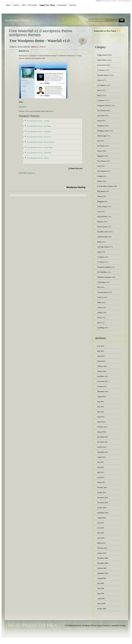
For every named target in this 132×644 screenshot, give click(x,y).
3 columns (101, 100)
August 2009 (102, 578)
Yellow (100, 181)
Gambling (101, 328)
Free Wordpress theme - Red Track (39, 137)
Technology (101, 282)
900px (99, 242)
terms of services (104, 626)
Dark (99, 323)
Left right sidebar (103, 247)
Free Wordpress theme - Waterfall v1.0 (40, 41)
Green (99, 121)
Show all (43, 47)
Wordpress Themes (104, 105)
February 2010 (102, 548)
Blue (99, 90)
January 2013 (102, 371)
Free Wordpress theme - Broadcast (39, 132)
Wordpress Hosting (76, 187)
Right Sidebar (102, 60)
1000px (100, 312)
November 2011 (103, 442)
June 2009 (101, 588)
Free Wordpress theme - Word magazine (41, 142)
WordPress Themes (17, 21)
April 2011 (101, 477)
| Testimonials (61, 5)
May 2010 (101, 533)
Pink (99, 287)
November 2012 (103, 381)
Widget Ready (102, 55)
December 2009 (103, 558)
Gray (99, 166)
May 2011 (101, 472)
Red (99, 141)
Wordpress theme (103, 131)
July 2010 (100, 523)
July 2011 (100, 462)
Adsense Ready (102, 237)
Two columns (102, 171)
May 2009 (101, 593)
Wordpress (101, 126)
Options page (102, 136)
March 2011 (101, 482)
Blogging (100, 201)
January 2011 (102, 492)
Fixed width (101, 65)
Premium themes (103, 75)
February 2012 (102, 427)
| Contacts (16, 5)
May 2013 (101, 351)
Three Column (102, 227)
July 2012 (100, 402)
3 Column (101, 262)
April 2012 (101, 417)
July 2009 (100, 583)
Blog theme (101, 191)
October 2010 (102, 508)
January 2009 (102, 609)
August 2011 (101, 457)
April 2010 (101, 538)
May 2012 (101, 412)
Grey (99, 211)
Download (22, 107)
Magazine (100, 156)
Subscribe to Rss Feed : (105, 31)
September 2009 (103, 573)
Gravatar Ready (102, 292)
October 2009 (102, 568)
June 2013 (101, 346)
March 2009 (101, 604)
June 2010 (101, 528)
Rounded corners (103, 232)
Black (99, 95)
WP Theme (101, 146)
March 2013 (101, 361)
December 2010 (103, 498)
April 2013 (101, 356)
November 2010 (103, 503)
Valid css (100, 297)
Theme (100, 196)
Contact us (31, 173)
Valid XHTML (102, 217)
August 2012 (102, 397)
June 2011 (101, 467)
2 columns (101, 70)
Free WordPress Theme (105, 186)
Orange (100, 176)
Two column (101, 161)
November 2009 (103, 563)
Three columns (102, 206)
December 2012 (103, 376)
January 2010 (102, 553)
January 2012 (102, 432)
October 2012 (102, 386)
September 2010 (103, 513)
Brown (99, 151)
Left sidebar (101, 85)
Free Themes (102, 111)
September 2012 (103, 391)
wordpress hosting (119, 626)
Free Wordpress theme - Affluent (38, 158)
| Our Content (32, 5)
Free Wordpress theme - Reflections (39, 153)
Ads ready (101, 116)
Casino (100, 307)
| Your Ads (72, 5)
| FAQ (23, 5)
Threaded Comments (104, 277)
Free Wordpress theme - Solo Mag (39, 126)
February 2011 (102, 487)
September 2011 (103, 452)
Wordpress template (104, 267)
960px (99, 302)
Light (99, 252)
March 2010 (101, 543)
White (99, 80)
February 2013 (102, 366)
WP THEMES (102, 272)
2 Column (101, 257)
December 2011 (102, 437)
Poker (99, 318)
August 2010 (102, 518)
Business (100, 222)
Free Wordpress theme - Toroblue (38, 121)
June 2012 (101, 407)
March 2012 (101, 422)
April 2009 (101, 598)
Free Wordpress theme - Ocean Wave (40, 147)
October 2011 (102, 447)
